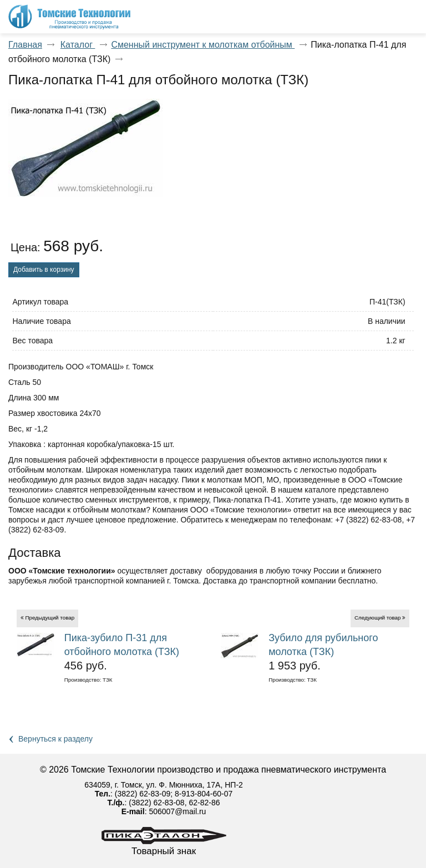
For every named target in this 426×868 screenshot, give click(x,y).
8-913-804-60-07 (204, 794)
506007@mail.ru (177, 811)
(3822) (127, 794)
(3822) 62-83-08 (156, 803)
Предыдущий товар (50, 618)
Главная (25, 45)
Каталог (78, 45)
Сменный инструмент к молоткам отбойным (203, 45)
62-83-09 (155, 794)
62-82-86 (204, 803)
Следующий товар (378, 618)
